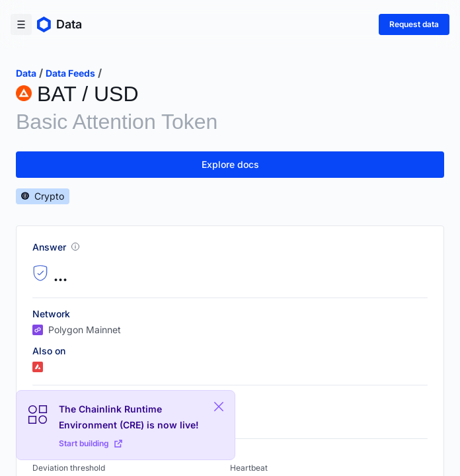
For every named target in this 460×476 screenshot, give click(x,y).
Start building (91, 443)
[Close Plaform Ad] (219, 407)
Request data (414, 24)
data (26, 73)
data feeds (70, 73)
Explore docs (230, 164)
